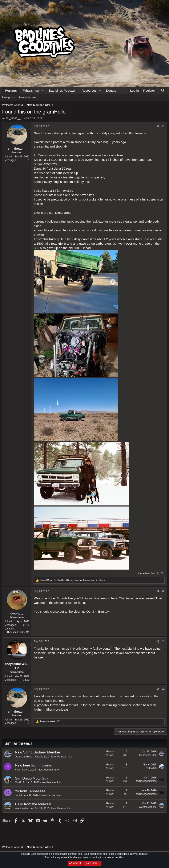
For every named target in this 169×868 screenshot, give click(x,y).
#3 (163, 641)
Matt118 (19, 782)
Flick (18, 770)
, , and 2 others (72, 580)
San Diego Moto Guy (32, 778)
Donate (111, 90)
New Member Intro (62, 757)
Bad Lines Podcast (62, 90)
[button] (43, 90)
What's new (31, 90)
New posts (9, 97)
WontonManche (24, 809)
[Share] (158, 126)
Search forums (27, 97)
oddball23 (151, 768)
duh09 (18, 795)
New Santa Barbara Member (38, 752)
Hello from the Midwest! (34, 804)
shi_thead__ (13, 118)
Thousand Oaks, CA (18, 632)
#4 (163, 689)
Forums (11, 90)
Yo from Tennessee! (31, 791)
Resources (89, 90)
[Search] (163, 90)
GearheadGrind (24, 757)
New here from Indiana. (34, 765)
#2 (163, 591)
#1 (163, 126)
